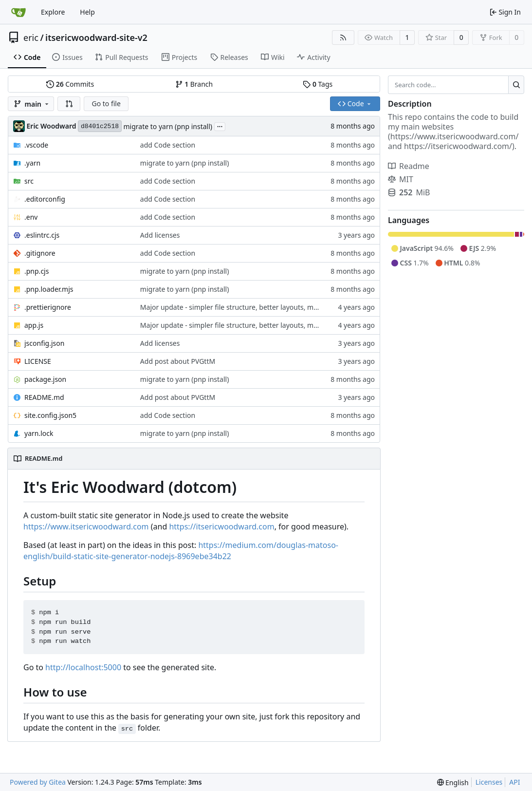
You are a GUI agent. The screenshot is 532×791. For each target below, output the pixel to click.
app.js (34, 325)
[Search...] (516, 85)
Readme (409, 166)
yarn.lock (39, 433)
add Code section (168, 145)
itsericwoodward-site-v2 (96, 38)
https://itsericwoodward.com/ (458, 146)
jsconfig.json (44, 343)
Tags (318, 84)
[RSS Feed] (343, 38)
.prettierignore (48, 307)
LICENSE (38, 361)
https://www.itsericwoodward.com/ (455, 136)
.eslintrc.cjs (42, 235)
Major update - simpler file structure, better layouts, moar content (246, 307)
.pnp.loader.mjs (49, 289)
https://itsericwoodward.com (221, 527)
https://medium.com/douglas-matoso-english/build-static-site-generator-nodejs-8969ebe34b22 (181, 551)
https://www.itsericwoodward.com (86, 527)
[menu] (453, 782)
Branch (194, 84)
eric (31, 38)
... (220, 126)
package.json (45, 379)
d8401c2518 (100, 126)
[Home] (18, 12)
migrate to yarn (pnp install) (168, 126)
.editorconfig (45, 199)
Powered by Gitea (38, 782)
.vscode (36, 145)
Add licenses (160, 235)
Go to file (106, 104)
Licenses (489, 782)
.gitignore (40, 253)
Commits (70, 84)
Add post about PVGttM (178, 361)
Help (87, 12)
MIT (401, 179)
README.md (44, 397)
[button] (69, 104)
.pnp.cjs (37, 271)
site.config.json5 (50, 415)
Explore (53, 12)
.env (31, 217)
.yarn (32, 163)
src (29, 181)
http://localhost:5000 (83, 667)
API (514, 782)
